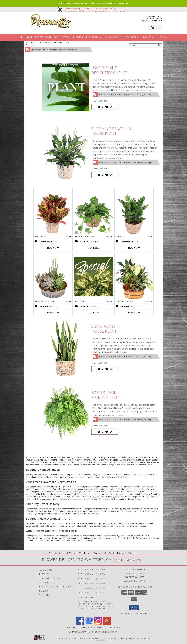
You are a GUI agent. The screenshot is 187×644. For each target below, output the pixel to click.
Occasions (113, 37)
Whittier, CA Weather (79, 632)
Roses (65, 37)
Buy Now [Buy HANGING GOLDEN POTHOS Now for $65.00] (94, 248)
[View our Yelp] (107, 624)
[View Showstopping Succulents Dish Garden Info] (53, 276)
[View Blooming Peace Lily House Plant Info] (66, 152)
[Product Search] (143, 45)
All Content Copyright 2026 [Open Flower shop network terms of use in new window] (68, 638)
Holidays (132, 37)
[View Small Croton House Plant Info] (53, 212)
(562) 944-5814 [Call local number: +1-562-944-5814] (155, 21)
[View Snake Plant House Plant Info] (66, 348)
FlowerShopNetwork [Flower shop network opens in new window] (95, 638)
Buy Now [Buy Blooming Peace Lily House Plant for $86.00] (105, 175)
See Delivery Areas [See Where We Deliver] (128, 560)
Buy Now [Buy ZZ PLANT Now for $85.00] (134, 248)
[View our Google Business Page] (89, 624)
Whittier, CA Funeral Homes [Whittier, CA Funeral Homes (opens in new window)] (81, 627)
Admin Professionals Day (42, 37)
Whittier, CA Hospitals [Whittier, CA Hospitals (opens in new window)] (109, 627)
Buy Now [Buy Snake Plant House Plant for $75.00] (105, 369)
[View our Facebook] (80, 624)
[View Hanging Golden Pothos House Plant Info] (94, 212)
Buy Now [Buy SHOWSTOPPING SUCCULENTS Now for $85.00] (53, 313)
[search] (159, 45)
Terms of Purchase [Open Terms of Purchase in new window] (138, 638)
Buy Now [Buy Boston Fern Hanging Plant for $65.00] (105, 432)
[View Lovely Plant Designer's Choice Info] (66, 87)
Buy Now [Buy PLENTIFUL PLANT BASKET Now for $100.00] (134, 313)
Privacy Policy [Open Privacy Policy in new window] (117, 638)
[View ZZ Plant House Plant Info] (134, 212)
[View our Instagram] (98, 624)
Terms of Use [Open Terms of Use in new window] (102, 640)
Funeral (95, 37)
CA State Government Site (105, 632)
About (148, 37)
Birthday (79, 37)
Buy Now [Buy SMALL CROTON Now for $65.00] (53, 248)
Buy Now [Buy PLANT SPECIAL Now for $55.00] (94, 313)
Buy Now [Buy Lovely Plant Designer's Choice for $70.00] (105, 107)
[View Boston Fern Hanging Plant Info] (66, 412)
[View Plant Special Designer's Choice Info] (94, 276)
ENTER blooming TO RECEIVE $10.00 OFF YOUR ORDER (97, 9)
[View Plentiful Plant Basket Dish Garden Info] (134, 276)
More (162, 37)
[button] (155, 28)
